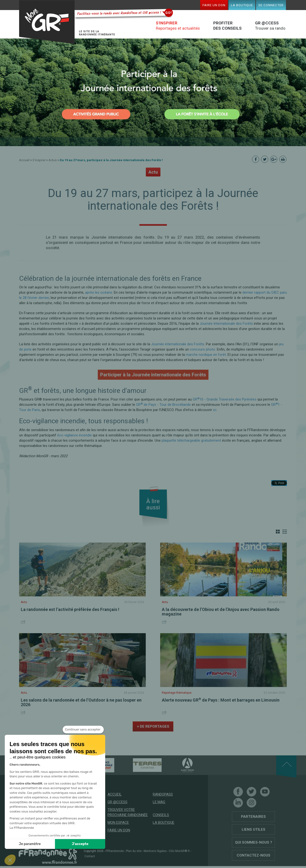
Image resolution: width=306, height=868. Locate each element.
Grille (278, 532)
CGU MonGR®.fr (179, 851)
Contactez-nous (254, 855)
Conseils (161, 815)
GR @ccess (117, 802)
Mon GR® (47, 22)
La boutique (242, 5)
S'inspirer (39, 160)
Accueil (24, 160)
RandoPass (163, 794)
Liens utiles (254, 830)
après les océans (99, 292)
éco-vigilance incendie (74, 435)
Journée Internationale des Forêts (226, 324)
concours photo (202, 349)
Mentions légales (155, 851)
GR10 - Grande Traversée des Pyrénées (225, 399)
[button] (10, 860)
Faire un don (214, 5)
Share (24, 622)
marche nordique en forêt (206, 355)
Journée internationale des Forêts (178, 344)
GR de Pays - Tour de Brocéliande (163, 405)
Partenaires (253, 817)
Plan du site (134, 851)
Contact (90, 856)
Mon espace (118, 823)
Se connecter (271, 5)
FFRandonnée (115, 851)
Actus (53, 160)
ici (215, 410)
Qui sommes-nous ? (254, 842)
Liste (285, 532)
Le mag (159, 802)
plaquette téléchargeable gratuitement (191, 440)
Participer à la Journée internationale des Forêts (153, 375)
